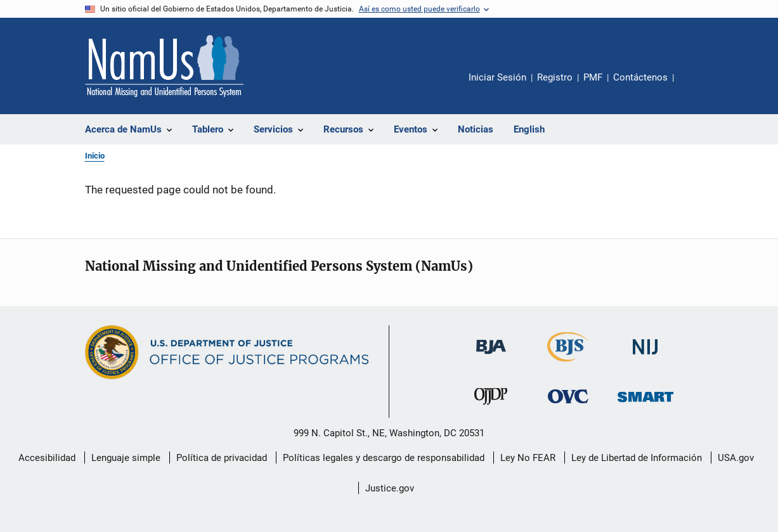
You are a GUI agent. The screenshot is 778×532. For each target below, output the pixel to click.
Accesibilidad (47, 458)
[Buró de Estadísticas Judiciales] (568, 364)
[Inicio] (164, 66)
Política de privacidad (222, 458)
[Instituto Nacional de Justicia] (645, 357)
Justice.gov (390, 488)
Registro (555, 77)
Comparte (694, 86)
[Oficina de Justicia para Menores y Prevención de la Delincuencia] (491, 407)
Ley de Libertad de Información (637, 458)
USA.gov (736, 458)
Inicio (95, 156)
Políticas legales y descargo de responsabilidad (384, 458)
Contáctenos (640, 77)
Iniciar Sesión (497, 77)
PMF (593, 77)
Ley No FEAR (528, 458)
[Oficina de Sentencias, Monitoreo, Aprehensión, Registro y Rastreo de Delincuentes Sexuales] (645, 404)
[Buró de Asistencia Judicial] (491, 356)
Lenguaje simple (126, 458)
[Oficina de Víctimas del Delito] (568, 405)
